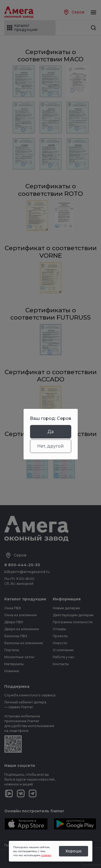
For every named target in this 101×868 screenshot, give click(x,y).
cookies (46, 855)
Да (50, 432)
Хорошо (74, 851)
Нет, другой (50, 446)
